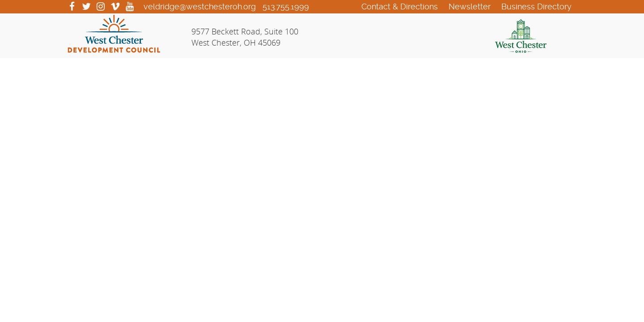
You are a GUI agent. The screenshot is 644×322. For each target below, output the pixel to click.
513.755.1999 (286, 6)
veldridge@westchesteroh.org (200, 6)
